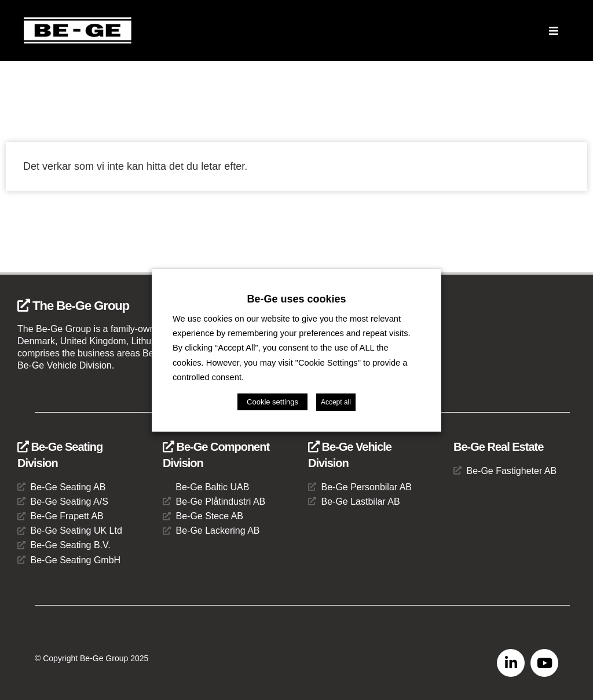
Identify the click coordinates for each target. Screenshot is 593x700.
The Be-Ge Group (73, 306)
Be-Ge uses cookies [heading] (296, 299)
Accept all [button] (336, 402)
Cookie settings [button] (272, 402)
